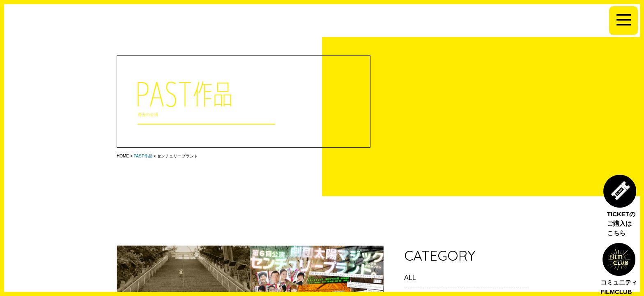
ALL (410, 277)
